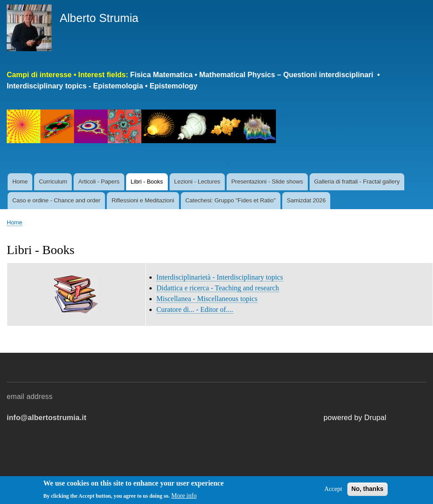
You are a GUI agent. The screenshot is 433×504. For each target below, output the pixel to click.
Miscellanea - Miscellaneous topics (207, 299)
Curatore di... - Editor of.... (195, 309)
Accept (333, 492)
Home (20, 182)
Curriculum (53, 182)
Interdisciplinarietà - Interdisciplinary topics (220, 277)
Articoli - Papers (99, 182)
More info (184, 499)
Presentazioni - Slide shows (267, 182)
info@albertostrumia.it (47, 417)
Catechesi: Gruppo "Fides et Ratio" (230, 200)
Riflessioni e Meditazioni (143, 200)
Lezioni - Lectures (197, 182)
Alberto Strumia (99, 18)
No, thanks (367, 492)
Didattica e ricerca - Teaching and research (218, 288)
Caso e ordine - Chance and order (56, 200)
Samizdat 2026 (306, 200)
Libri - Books (147, 182)
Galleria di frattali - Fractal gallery (357, 182)
